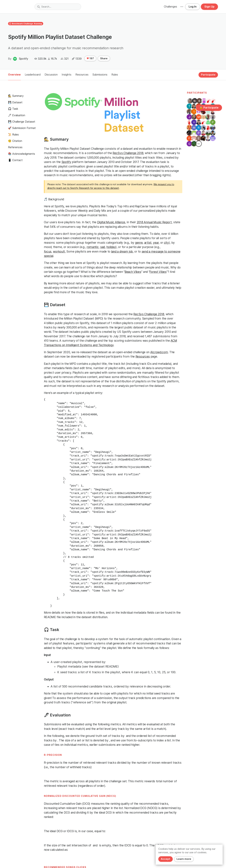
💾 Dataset (15, 102)
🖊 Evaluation (17, 115)
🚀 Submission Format (22, 128)
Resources (82, 75)
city (166, 243)
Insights (67, 75)
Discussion (51, 75)
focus (48, 251)
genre (139, 243)
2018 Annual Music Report (154, 222)
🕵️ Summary (16, 96)
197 (90, 58)
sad (103, 247)
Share (104, 58)
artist (148, 243)
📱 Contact (15, 160)
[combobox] (58, 7)
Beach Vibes (133, 272)
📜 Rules (13, 135)
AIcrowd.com (159, 352)
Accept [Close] (166, 859)
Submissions (100, 75)
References (15, 147)
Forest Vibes (158, 272)
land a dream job (122, 251)
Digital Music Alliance (111, 222)
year (156, 243)
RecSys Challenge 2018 (128, 153)
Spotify (66, 162)
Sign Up (209, 7)
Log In (193, 7)
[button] (182, 7)
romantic (93, 247)
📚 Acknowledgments (22, 154)
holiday (111, 247)
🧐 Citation (15, 141)
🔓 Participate (209, 108)
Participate (208, 75)
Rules (115, 75)
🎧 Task (13, 109)
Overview (14, 75)
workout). (59, 251)
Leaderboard (33, 75)
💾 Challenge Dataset (22, 122)
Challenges (170, 7)
